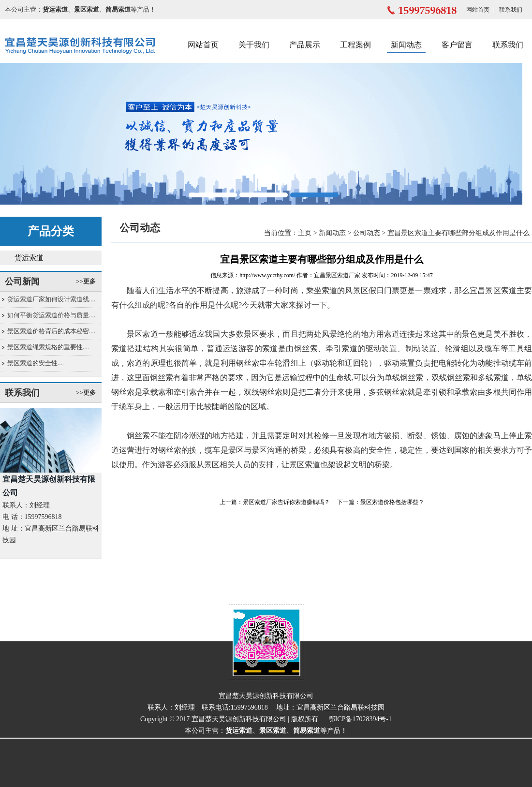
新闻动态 (406, 45)
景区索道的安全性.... (36, 363)
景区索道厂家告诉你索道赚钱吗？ (286, 502)
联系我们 (511, 10)
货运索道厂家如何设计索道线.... (51, 299)
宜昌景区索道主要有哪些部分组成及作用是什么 (458, 233)
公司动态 (367, 233)
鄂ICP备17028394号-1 (360, 719)
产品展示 (305, 45)
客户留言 (457, 45)
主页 (305, 233)
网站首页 (478, 10)
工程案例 (355, 45)
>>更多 (86, 281)
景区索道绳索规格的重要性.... (48, 347)
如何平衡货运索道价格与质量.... (51, 315)
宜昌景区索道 (331, 275)
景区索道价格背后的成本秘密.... (51, 331)
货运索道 (29, 258)
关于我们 (254, 45)
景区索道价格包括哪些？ (392, 502)
